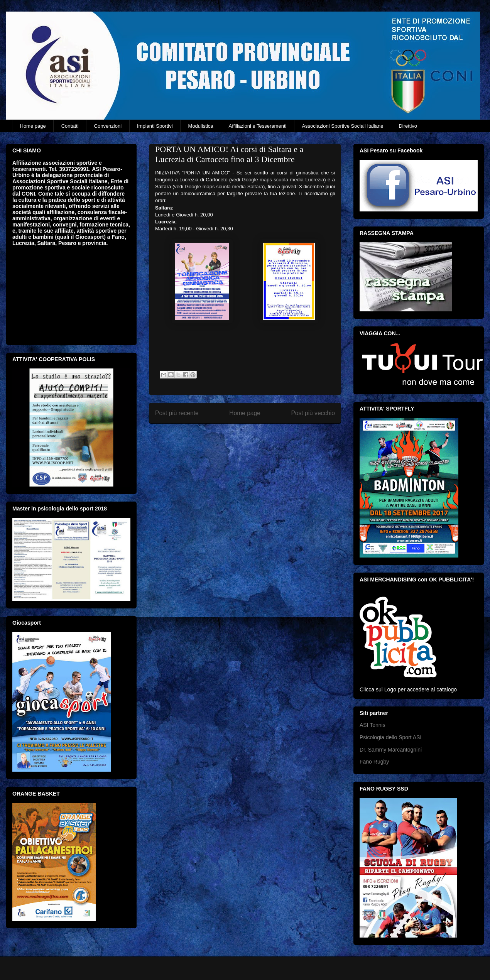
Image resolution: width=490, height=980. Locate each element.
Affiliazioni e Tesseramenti (258, 126)
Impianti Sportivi (155, 126)
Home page (33, 126)
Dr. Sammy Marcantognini (391, 750)
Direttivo (408, 126)
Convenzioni (108, 126)
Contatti (70, 126)
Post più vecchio (313, 413)
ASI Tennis (373, 725)
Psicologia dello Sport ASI (390, 737)
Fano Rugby (374, 762)
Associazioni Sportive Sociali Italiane (342, 126)
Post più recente (177, 413)
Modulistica (201, 126)
